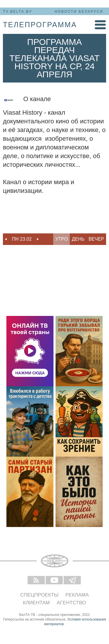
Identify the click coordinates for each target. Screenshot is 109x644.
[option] (22, 239)
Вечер (96, 239)
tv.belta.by (18, 12)
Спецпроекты (39, 595)
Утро (61, 239)
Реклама (77, 595)
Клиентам (36, 603)
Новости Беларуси (79, 12)
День (78, 239)
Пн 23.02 (22, 239)
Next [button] (38, 239)
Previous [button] (6, 239)
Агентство (71, 603)
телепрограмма (40, 25)
